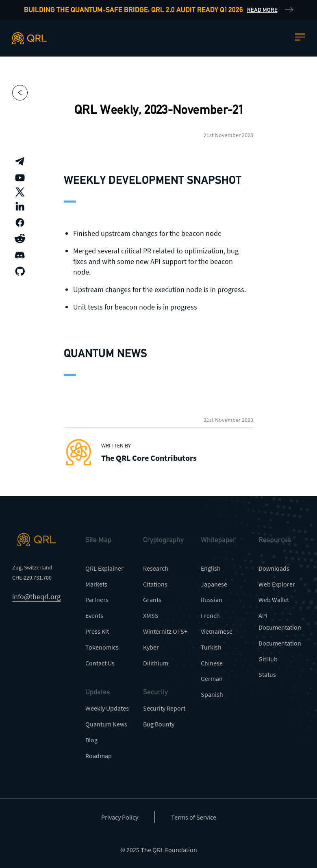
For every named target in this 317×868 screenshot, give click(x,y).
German (212, 678)
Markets (96, 584)
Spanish (212, 694)
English (211, 568)
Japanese (214, 584)
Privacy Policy (120, 817)
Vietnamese (217, 631)
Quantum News (106, 724)
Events (94, 615)
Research (156, 568)
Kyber (151, 647)
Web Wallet (274, 600)
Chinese (212, 663)
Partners (97, 600)
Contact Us (100, 663)
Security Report (164, 708)
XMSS (151, 615)
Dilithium (156, 663)
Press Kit (97, 631)
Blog (91, 740)
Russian (212, 600)
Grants (152, 600)
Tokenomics (102, 647)
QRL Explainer (104, 568)
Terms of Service (194, 817)
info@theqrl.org (36, 596)
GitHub (268, 659)
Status (267, 674)
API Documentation (280, 621)
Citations (155, 584)
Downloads (274, 568)
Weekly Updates (107, 708)
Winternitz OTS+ (165, 631)
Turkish (211, 647)
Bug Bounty (159, 724)
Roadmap (99, 756)
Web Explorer (277, 584)
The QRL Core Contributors (149, 458)
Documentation (280, 643)
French (210, 615)
